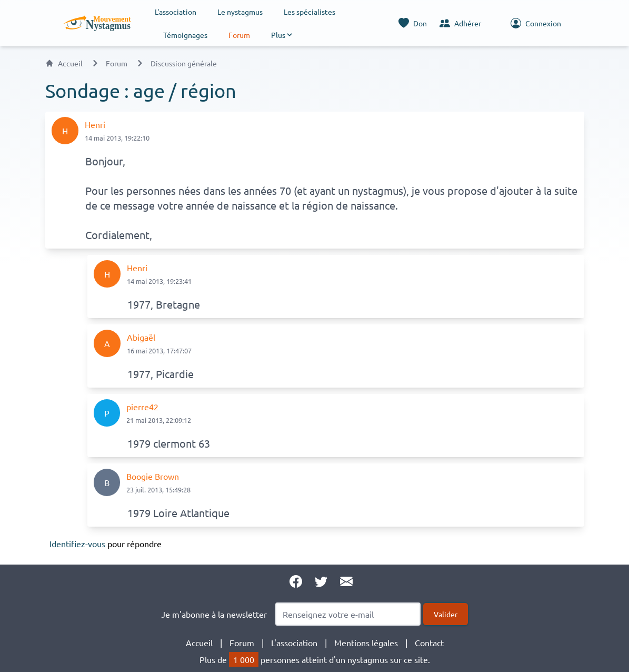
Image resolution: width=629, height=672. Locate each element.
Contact (429, 643)
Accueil (64, 63)
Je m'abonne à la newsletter (214, 614)
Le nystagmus (240, 12)
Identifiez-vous (77, 543)
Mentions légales (366, 643)
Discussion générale (184, 63)
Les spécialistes (309, 12)
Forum (239, 35)
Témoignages (185, 35)
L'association (176, 12)
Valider (446, 614)
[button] (282, 35)
